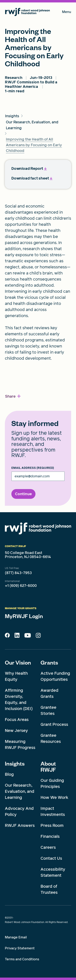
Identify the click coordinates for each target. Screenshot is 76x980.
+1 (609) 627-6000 (21, 586)
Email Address (33, 468)
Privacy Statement (20, 948)
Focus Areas (17, 720)
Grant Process (54, 724)
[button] (13, 396)
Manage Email (16, 937)
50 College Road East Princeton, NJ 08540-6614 (28, 555)
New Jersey (16, 730)
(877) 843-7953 (18, 573)
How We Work (54, 797)
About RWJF (48, 766)
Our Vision (18, 662)
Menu (67, 13)
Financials (50, 836)
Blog (9, 774)
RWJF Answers (20, 825)
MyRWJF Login (24, 616)
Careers (48, 847)
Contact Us (51, 858)
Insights (15, 763)
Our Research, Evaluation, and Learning (20, 791)
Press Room (52, 825)
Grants (49, 662)
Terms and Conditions (22, 959)
